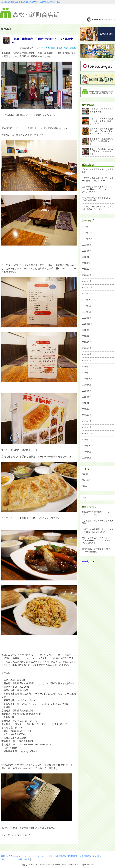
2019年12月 (87, 367)
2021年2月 (87, 318)
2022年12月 (87, 263)
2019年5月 (87, 403)
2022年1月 (87, 281)
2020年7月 (87, 342)
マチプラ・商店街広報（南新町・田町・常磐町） (57, 48)
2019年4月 (87, 409)
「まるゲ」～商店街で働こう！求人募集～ (98, 111)
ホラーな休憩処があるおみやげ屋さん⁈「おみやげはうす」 (98, 151)
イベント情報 (47, 856)
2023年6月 (87, 251)
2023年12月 (87, 227)
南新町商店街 (60, 856)
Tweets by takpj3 (88, 561)
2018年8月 (87, 458)
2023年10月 (87, 239)
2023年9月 (87, 245)
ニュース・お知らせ (31, 856)
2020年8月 (87, 336)
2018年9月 (87, 452)
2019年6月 (87, 397)
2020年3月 (87, 360)
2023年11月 (87, 233)
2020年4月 (87, 354)
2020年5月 (87, 348)
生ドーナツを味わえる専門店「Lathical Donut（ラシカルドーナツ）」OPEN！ (98, 131)
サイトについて (8, 859)
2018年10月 (87, 446)
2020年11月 (87, 330)
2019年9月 (87, 385)
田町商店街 (73, 856)
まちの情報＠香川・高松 (10, 2)
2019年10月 (87, 379)
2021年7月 (87, 306)
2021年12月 (87, 287)
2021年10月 (87, 300)
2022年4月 (87, 269)
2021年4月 (87, 312)
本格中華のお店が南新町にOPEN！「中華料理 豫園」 (98, 141)
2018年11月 (87, 440)
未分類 (85, 474)
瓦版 (59, 2)
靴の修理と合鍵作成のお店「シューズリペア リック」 (98, 513)
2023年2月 (87, 257)
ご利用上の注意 (23, 859)
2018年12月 (87, 433)
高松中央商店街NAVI (47, 2)
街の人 (85, 486)
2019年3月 (87, 415)
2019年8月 (87, 391)
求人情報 (86, 480)
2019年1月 (87, 427)
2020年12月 (87, 324)
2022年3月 (87, 275)
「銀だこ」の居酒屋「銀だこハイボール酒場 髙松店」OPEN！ (98, 121)
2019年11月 (87, 373)
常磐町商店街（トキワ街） (91, 856)
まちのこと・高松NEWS (29, 2)
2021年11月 (87, 293)
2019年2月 (87, 421)
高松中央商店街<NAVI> (11, 856)
